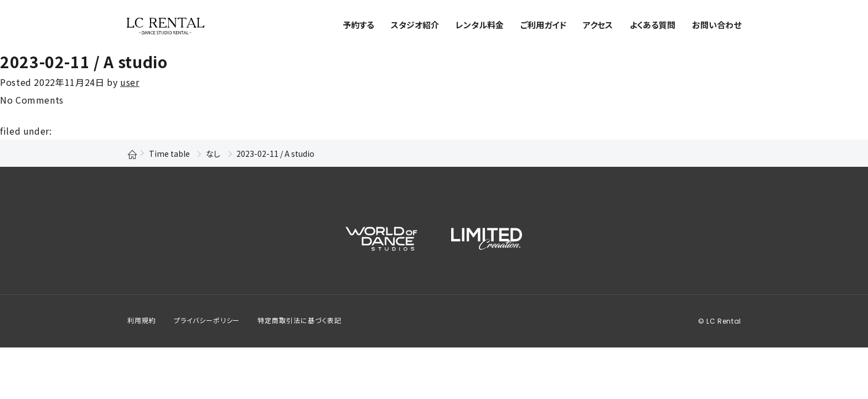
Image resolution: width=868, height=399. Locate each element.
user (130, 82)
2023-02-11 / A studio (84, 62)
